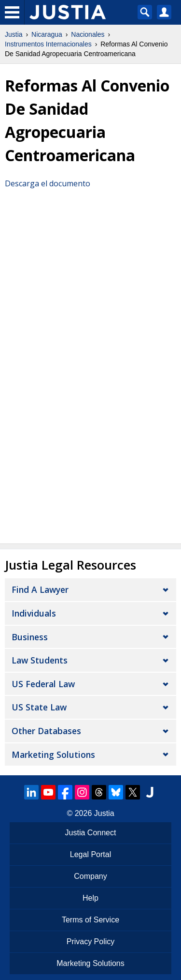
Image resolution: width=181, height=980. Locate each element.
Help (90, 898)
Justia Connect (91, 833)
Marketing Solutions (53, 754)
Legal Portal (90, 854)
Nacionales (88, 34)
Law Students (40, 660)
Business (30, 637)
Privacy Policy (91, 942)
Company (90, 876)
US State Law (39, 707)
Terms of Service (90, 920)
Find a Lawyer (40, 589)
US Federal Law (43, 684)
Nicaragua (47, 34)
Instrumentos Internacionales (48, 44)
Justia (14, 34)
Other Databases (46, 731)
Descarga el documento (48, 183)
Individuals (34, 613)
